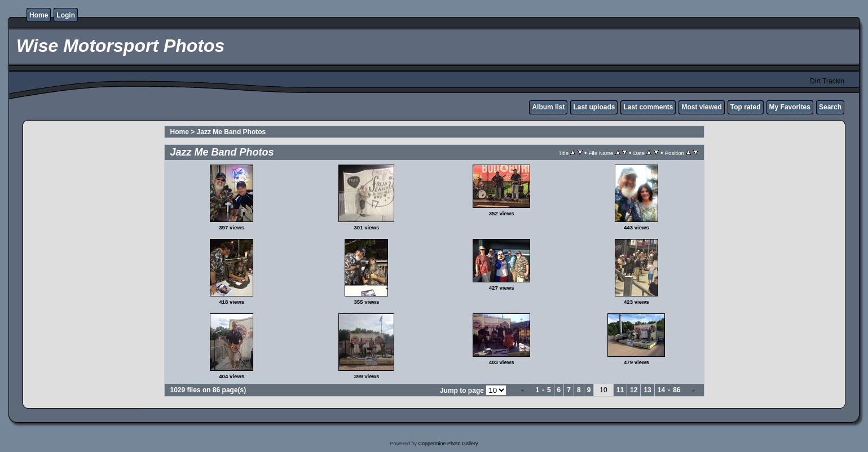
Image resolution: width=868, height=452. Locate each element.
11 (620, 390)
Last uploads (594, 107)
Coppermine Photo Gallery (448, 444)
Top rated (746, 107)
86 (677, 390)
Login (66, 15)
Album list (548, 107)
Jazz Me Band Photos (232, 132)
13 (647, 390)
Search (830, 107)
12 (634, 390)
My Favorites (790, 107)
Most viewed (701, 107)
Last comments (648, 107)
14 (661, 390)
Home (39, 15)
